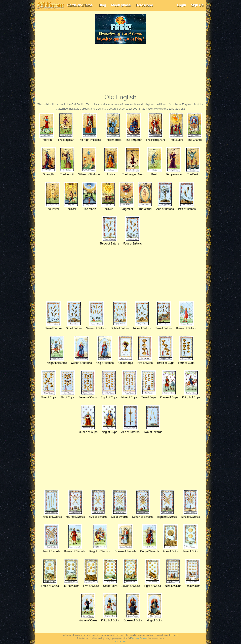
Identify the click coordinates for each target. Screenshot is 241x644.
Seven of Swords (143, 517)
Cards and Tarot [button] (80, 5)
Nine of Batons (142, 328)
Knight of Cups (191, 397)
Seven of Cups (88, 397)
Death (155, 174)
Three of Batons (109, 244)
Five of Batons (53, 328)
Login (181, 5)
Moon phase (121, 5)
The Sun (108, 209)
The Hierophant (155, 140)
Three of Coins (50, 586)
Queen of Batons (81, 363)
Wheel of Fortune (89, 174)
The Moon (90, 209)
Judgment (127, 209)
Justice (111, 174)
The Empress (113, 140)
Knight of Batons (57, 363)
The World (145, 209)
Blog (102, 5)
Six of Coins (110, 586)
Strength (48, 174)
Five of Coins (91, 586)
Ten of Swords (51, 551)
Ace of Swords (130, 432)
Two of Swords (153, 432)
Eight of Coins (152, 586)
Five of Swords (98, 517)
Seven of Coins (131, 586)
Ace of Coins (171, 551)
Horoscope (144, 5)
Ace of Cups (125, 363)
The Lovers (176, 140)
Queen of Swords (125, 551)
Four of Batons (132, 244)
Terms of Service (139, 638)
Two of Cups (145, 363)
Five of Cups (49, 397)
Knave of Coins (88, 620)
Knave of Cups (169, 397)
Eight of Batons (120, 328)
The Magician (66, 140)
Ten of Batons (164, 328)
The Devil (193, 174)
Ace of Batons (165, 209)
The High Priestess (90, 140)
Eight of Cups (109, 397)
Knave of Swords (75, 551)
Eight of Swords (167, 517)
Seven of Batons (96, 328)
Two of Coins (190, 551)
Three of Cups (165, 363)
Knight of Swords (100, 551)
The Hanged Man (133, 174)
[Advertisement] (120, 69)
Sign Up (197, 5)
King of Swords (149, 551)
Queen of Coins (133, 620)
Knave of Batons (186, 328)
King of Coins (154, 620)
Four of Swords (75, 517)
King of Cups (109, 432)
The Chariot (195, 140)
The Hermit (67, 174)
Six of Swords (120, 517)
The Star (71, 209)
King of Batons (105, 363)
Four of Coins (71, 586)
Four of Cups (186, 363)
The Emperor (134, 140)
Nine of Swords (190, 517)
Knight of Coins (110, 620)
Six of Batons (74, 328)
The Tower (53, 209)
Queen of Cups (88, 432)
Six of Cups (67, 397)
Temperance (174, 174)
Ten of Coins (193, 586)
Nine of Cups (129, 397)
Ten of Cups (149, 397)
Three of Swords (51, 517)
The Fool (46, 140)
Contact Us (120, 641)
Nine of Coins (173, 586)
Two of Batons (187, 209)
